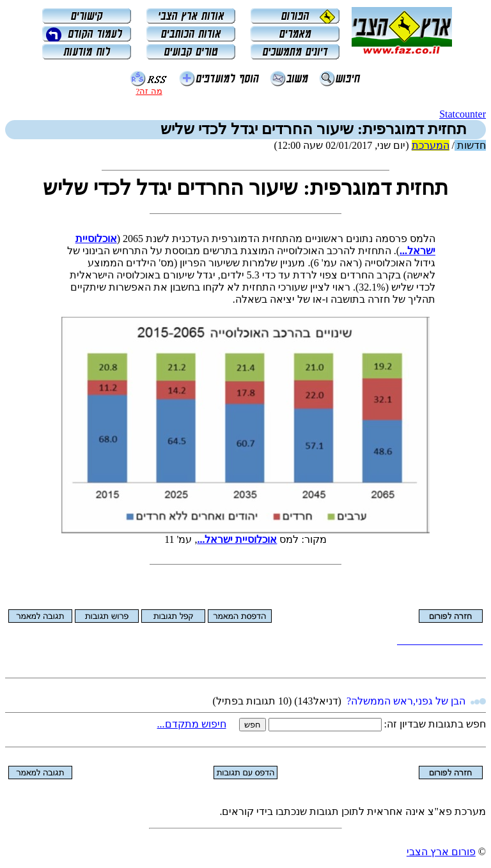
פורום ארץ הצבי (441, 852)
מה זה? (149, 91)
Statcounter (463, 114)
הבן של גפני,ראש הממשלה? (406, 701)
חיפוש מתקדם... (192, 724)
